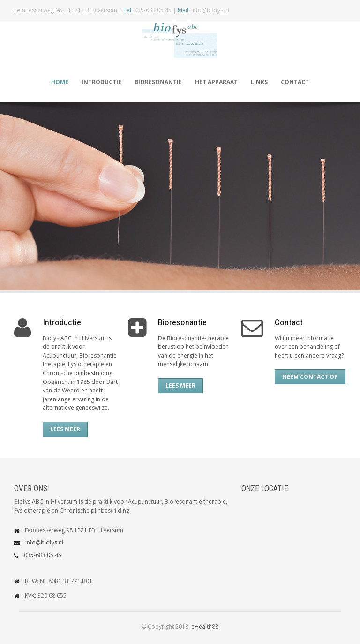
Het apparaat (216, 82)
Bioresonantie (158, 82)
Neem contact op (310, 377)
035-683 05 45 (43, 555)
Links (259, 82)
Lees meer (65, 429)
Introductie (101, 82)
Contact (295, 82)
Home (60, 82)
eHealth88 (205, 626)
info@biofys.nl (44, 542)
